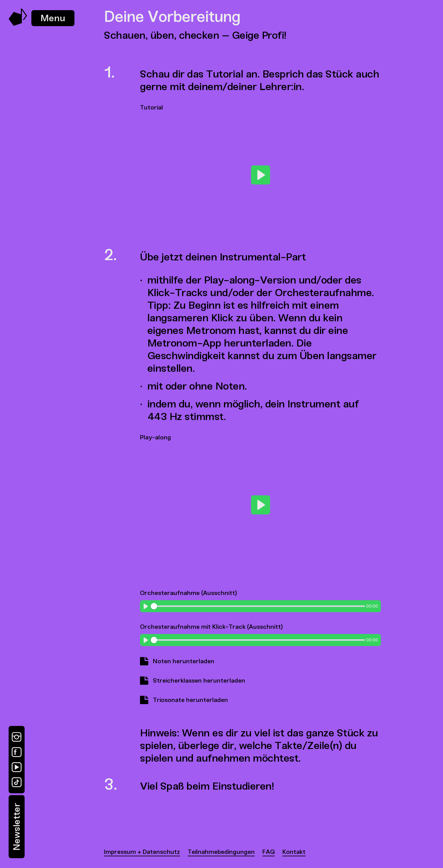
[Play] (261, 175)
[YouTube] (17, 767)
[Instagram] (17, 737)
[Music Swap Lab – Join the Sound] (18, 24)
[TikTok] (17, 782)
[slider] (258, 606)
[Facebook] (17, 752)
